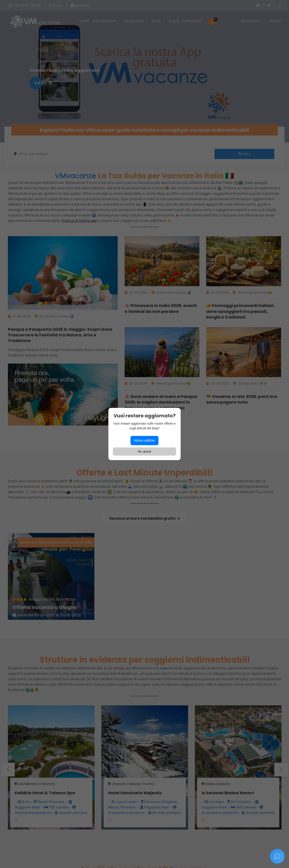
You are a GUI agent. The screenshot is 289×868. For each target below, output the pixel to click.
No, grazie (144, 451)
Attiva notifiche (144, 440)
